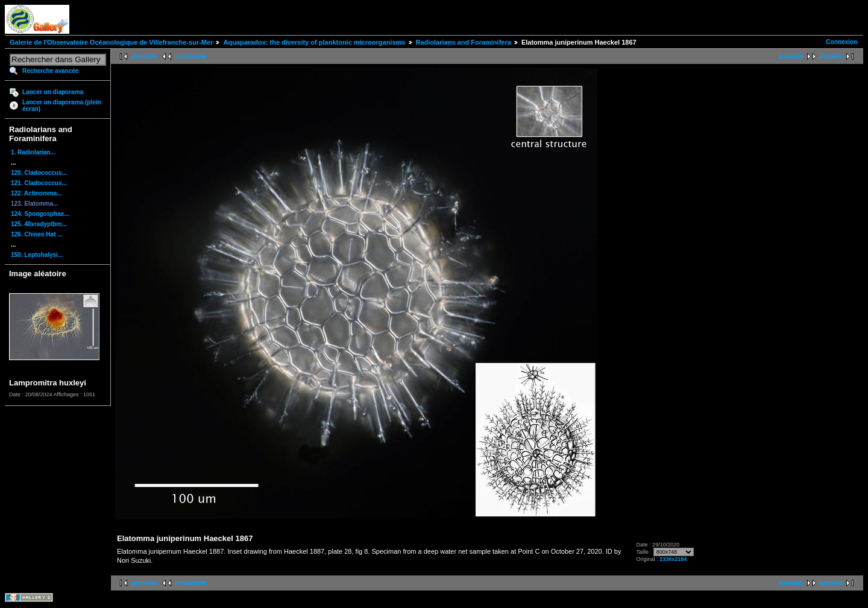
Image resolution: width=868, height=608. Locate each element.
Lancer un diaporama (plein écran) (62, 106)
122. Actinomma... (36, 193)
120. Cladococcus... (39, 173)
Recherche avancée (50, 71)
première (144, 56)
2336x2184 (673, 559)
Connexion (841, 42)
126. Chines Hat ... (37, 234)
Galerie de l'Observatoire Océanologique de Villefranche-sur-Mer (111, 42)
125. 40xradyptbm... (39, 224)
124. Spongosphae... (40, 214)
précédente (191, 56)
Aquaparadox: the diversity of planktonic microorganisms (314, 42)
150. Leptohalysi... (37, 255)
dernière (831, 56)
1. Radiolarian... (33, 152)
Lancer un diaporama (53, 92)
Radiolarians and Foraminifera (464, 42)
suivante (791, 56)
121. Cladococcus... (39, 183)
